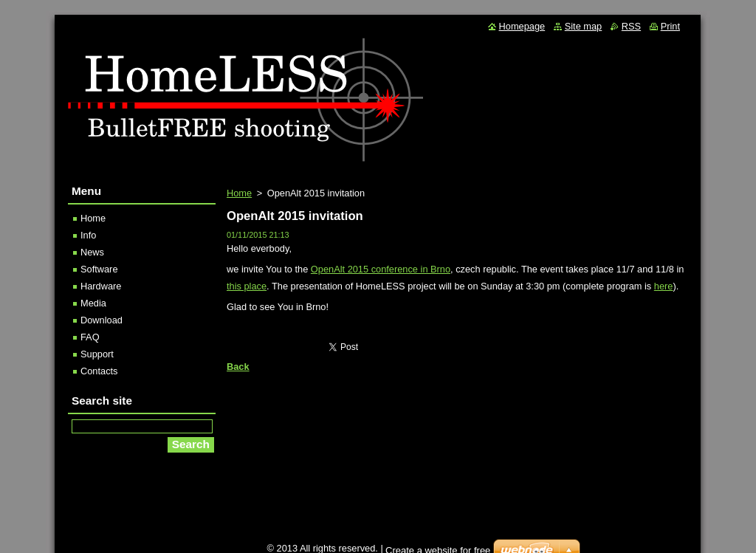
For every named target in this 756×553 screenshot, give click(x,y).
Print (670, 26)
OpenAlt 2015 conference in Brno (381, 269)
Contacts (99, 371)
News (92, 252)
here (664, 286)
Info (88, 235)
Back (238, 367)
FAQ (90, 337)
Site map (584, 26)
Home (239, 193)
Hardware (101, 286)
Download (102, 320)
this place (247, 286)
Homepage (522, 26)
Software (99, 269)
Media (93, 303)
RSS (631, 26)
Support (97, 354)
